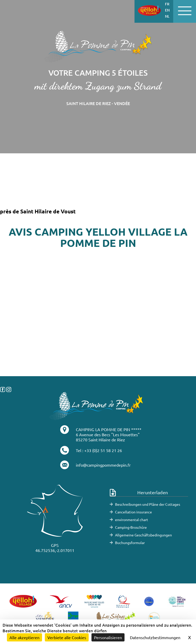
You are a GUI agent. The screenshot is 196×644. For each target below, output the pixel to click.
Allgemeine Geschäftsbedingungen (143, 535)
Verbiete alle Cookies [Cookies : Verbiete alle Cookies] (67, 637)
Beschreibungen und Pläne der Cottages (148, 504)
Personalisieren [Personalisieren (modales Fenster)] (108, 637)
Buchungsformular (130, 543)
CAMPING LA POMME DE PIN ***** (109, 429)
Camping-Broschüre (131, 527)
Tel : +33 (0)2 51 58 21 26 (99, 450)
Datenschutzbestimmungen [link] (155, 637)
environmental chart (132, 520)
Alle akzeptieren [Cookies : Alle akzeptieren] (24, 637)
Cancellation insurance (133, 512)
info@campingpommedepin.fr (103, 465)
